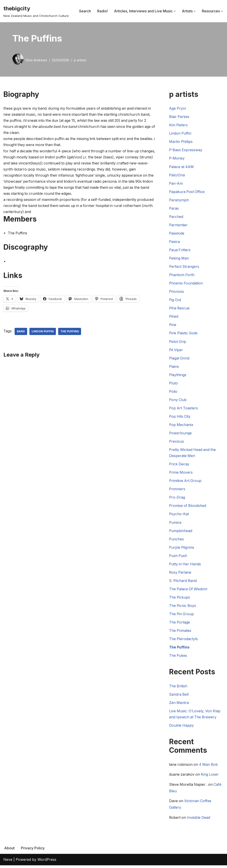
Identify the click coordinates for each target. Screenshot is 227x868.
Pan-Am (176, 184)
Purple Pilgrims (182, 549)
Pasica (175, 242)
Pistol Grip (178, 342)
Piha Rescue (180, 309)
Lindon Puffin (43, 332)
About (9, 851)
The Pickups (180, 599)
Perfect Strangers (184, 267)
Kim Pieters (179, 125)
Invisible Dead (199, 820)
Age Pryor (178, 108)
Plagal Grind (179, 359)
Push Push (178, 557)
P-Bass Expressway (186, 150)
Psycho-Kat (179, 516)
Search (85, 11)
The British (178, 688)
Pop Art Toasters (184, 409)
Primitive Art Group (186, 482)
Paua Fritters (180, 251)
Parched (176, 217)
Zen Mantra (179, 705)
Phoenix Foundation (186, 284)
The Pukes (178, 658)
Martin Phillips (181, 142)
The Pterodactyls (184, 641)
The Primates (180, 633)
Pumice (175, 524)
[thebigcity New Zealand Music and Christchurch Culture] (36, 11)
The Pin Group (182, 616)
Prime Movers (181, 474)
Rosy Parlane (181, 574)
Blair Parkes (179, 117)
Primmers (177, 491)
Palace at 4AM (182, 167)
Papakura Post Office (187, 192)
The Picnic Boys (183, 608)
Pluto (174, 384)
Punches (177, 541)
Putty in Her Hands (185, 566)
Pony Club (178, 401)
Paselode (177, 234)
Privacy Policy (33, 851)
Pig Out (175, 301)
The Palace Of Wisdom (189, 591)
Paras (174, 209)
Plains (174, 367)
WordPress (47, 862)
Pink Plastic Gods (184, 334)
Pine (173, 326)
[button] (175, 11)
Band (21, 332)
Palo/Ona (177, 175)
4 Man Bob (209, 767)
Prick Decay (179, 465)
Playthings (178, 376)
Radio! (102, 11)
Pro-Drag (177, 499)
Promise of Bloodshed (188, 507)
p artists (80, 60)
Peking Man (179, 259)
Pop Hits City (180, 417)
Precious (177, 443)
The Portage (180, 624)
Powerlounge (181, 434)
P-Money (177, 158)
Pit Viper (176, 351)
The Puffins (70, 332)
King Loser (210, 777)
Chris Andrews (36, 60)
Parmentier (179, 225)
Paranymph (179, 200)
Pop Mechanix (181, 426)
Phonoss (177, 292)
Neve (8, 862)
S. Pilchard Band (183, 582)
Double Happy (182, 728)
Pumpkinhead (181, 532)
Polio (173, 393)
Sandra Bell (179, 696)
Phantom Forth (182, 275)
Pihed (174, 317)
